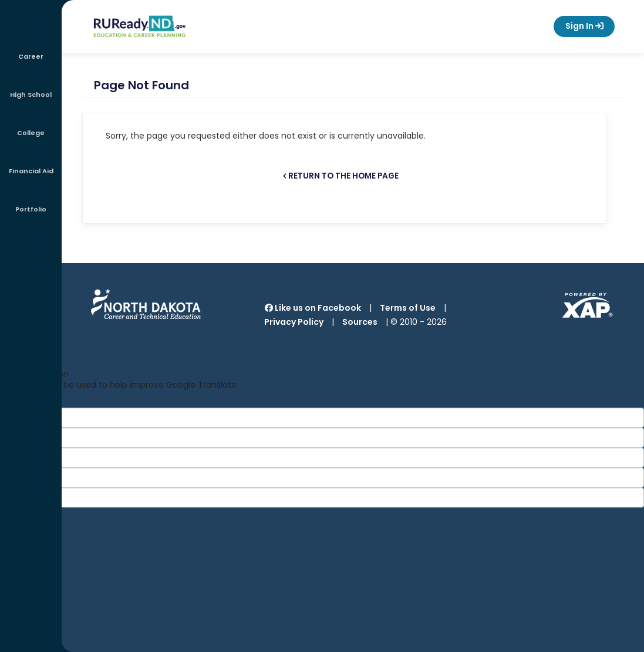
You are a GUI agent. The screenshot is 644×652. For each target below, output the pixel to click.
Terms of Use (408, 308)
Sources (360, 322)
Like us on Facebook (313, 308)
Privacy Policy (294, 322)
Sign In (584, 26)
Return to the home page (343, 176)
